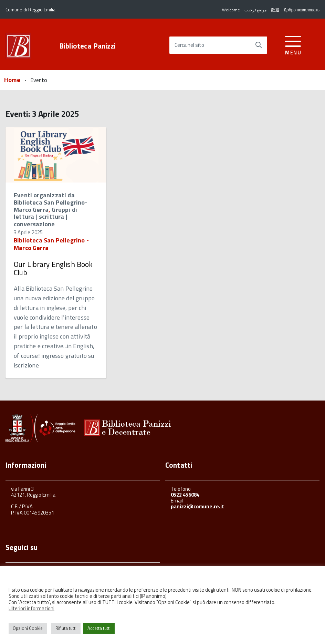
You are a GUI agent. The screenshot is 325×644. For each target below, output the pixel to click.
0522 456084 (185, 495)
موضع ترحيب (255, 10)
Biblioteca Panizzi (88, 46)
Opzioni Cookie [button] (28, 628)
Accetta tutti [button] (99, 628)
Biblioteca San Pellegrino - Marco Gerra (51, 244)
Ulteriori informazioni (32, 608)
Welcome (231, 10)
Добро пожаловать (302, 10)
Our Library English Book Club (53, 268)
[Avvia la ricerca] (259, 45)
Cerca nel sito (189, 45)
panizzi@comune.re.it (197, 506)
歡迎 (275, 10)
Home (12, 80)
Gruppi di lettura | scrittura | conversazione (45, 217)
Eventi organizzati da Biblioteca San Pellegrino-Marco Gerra (51, 202)
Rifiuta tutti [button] (66, 628)
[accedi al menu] (293, 44)
